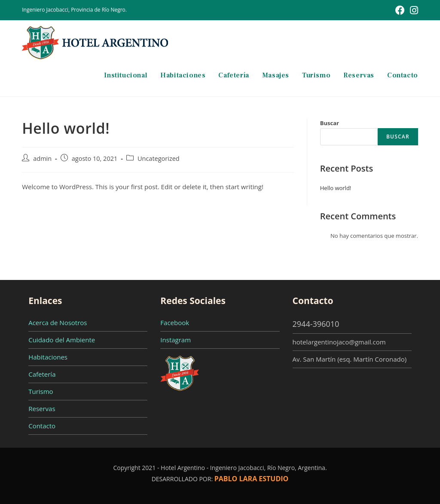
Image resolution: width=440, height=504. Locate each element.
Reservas (42, 409)
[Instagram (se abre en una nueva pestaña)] (413, 10)
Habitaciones (48, 357)
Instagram (176, 340)
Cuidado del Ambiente (62, 340)
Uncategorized (159, 158)
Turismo (41, 391)
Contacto (42, 426)
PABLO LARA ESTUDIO (252, 479)
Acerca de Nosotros (58, 323)
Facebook (175, 323)
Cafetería (42, 374)
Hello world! (336, 188)
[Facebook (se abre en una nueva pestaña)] (400, 10)
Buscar (330, 123)
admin (42, 158)
